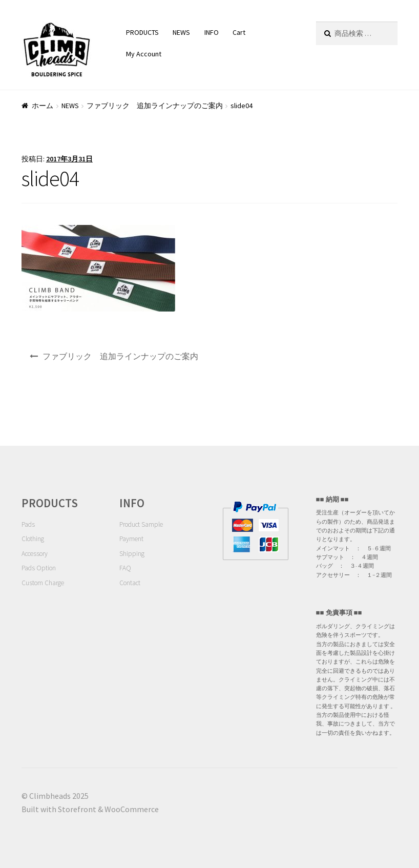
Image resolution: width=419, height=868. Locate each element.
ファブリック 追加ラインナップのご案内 (155, 106)
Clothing (33, 539)
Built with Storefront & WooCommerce (90, 809)
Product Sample (141, 524)
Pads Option (39, 568)
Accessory (35, 554)
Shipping (132, 554)
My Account (144, 54)
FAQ (125, 568)
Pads (28, 524)
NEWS (181, 32)
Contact (130, 583)
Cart (239, 32)
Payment (131, 539)
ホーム (43, 106)
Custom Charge (43, 583)
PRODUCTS (142, 32)
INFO (212, 32)
